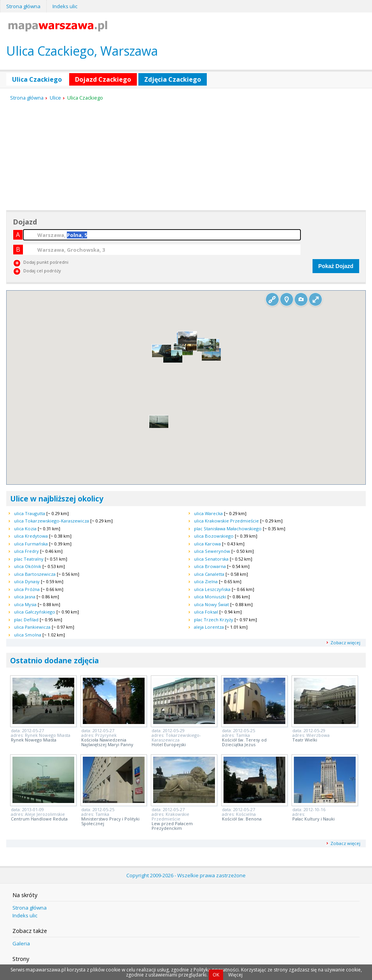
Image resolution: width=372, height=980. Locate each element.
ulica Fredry (26, 551)
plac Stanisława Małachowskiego (228, 529)
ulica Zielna (206, 581)
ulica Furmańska (31, 544)
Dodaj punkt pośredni (46, 262)
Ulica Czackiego (37, 79)
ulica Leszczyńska (212, 589)
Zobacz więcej (345, 643)
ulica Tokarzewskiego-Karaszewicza (52, 521)
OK (216, 975)
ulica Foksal (206, 612)
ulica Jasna (25, 597)
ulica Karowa (207, 544)
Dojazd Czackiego (103, 79)
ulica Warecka (208, 513)
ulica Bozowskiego (214, 536)
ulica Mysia (25, 604)
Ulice (55, 98)
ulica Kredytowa (31, 536)
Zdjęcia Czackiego (173, 79)
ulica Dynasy (27, 581)
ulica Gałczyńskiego (35, 612)
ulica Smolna (28, 635)
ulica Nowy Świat (211, 604)
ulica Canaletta (209, 574)
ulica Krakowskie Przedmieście (226, 521)
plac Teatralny (29, 559)
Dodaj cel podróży (42, 271)
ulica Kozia (25, 529)
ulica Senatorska (211, 559)
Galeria (21, 943)
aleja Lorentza (209, 627)
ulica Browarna (210, 566)
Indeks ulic (65, 6)
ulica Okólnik (28, 566)
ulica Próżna (27, 589)
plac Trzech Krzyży (214, 620)
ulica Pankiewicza (32, 627)
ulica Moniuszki (210, 597)
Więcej (235, 975)
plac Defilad (26, 620)
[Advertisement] (65, 156)
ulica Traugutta (30, 513)
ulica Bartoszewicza (35, 574)
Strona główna (23, 6)
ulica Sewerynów (212, 551)
